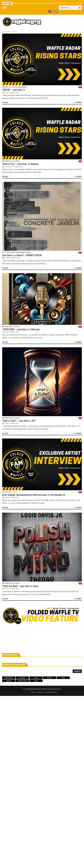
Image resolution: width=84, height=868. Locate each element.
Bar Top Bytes (6, 161)
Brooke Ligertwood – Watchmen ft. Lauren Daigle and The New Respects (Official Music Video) (40, 3)
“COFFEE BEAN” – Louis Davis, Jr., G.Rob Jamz (21, 329)
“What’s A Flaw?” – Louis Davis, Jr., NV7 (19, 421)
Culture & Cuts (7, 492)
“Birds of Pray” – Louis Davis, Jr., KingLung (20, 164)
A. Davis (7, 93)
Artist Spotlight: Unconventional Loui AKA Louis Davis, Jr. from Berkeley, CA (34, 495)
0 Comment (78, 102)
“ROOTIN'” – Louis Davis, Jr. (14, 90)
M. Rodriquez (9, 167)
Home (4, 32)
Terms (33, 692)
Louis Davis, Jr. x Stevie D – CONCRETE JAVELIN (22, 255)
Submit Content (51, 692)
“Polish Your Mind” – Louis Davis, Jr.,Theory (20, 586)
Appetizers (5, 87)
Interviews (15, 492)
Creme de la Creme (26, 252)
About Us (40, 692)
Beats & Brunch (13, 87)
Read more (5, 102)
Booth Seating (22, 87)
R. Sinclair (8, 258)
